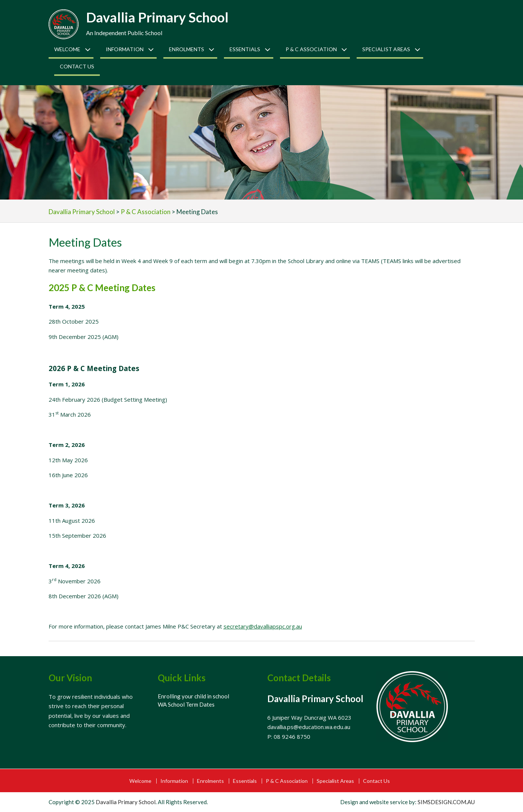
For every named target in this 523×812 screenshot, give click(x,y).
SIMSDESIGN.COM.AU (446, 802)
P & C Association (311, 49)
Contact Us (77, 66)
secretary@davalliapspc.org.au (263, 626)
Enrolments (187, 49)
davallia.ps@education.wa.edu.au (309, 727)
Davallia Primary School (157, 17)
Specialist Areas (386, 49)
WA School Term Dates (186, 704)
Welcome (67, 49)
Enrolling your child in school (193, 696)
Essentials (245, 49)
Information (125, 49)
